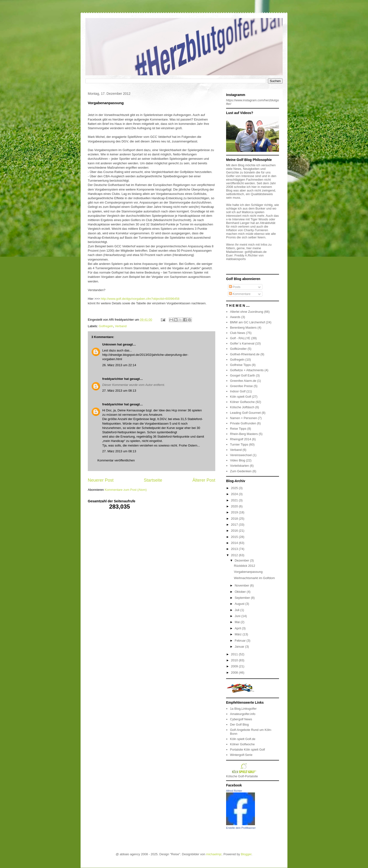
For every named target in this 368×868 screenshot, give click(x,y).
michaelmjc (214, 854)
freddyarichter (113, 379)
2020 (235, 506)
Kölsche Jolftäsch (242, 407)
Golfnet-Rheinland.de (245, 354)
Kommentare (240, 294)
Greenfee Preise (241, 386)
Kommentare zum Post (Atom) (126, 490)
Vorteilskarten (239, 466)
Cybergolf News (241, 719)
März (239, 634)
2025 (235, 488)
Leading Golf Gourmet (245, 413)
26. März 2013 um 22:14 (119, 365)
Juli (238, 610)
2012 (235, 555)
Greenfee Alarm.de (243, 381)
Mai (238, 622)
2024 (235, 494)
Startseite (153, 480)
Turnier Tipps (239, 444)
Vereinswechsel (241, 455)
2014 (235, 543)
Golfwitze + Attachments (247, 370)
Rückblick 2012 (244, 566)
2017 (235, 525)
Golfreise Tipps (240, 365)
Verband (121, 326)
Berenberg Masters (243, 328)
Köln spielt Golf (240, 397)
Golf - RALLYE (240, 338)
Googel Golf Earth (242, 375)
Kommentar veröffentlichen (116, 460)
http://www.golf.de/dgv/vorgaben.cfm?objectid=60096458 (140, 299)
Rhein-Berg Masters (244, 434)
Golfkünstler (238, 349)
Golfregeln (106, 326)
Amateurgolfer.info (243, 714)
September (243, 598)
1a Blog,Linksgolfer (243, 709)
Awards (235, 317)
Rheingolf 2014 (240, 439)
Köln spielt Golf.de (243, 739)
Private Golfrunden (243, 423)
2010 (235, 660)
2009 (235, 666)
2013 (235, 549)
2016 (235, 531)
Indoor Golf (238, 391)
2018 (235, 519)
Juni (238, 616)
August (240, 604)
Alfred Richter (234, 791)
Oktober (241, 592)
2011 (235, 654)
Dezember (242, 560)
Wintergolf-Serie (241, 755)
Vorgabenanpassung (248, 572)
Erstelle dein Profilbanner (241, 828)
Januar (240, 647)
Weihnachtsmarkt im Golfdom (254, 578)
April (238, 628)
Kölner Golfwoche (242, 402)
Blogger (246, 854)
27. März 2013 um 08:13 (119, 391)
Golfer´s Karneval (242, 343)
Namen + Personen (243, 418)
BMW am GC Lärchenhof (247, 322)
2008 (235, 673)
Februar (241, 641)
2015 (235, 537)
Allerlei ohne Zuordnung (247, 312)
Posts (235, 287)
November (242, 585)
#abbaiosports (236, 259)
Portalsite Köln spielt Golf (247, 750)
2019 (235, 512)
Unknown (109, 344)
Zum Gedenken (241, 471)
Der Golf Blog (239, 724)
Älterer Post (204, 480)
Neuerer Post (101, 480)
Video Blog (238, 460)
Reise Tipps (238, 429)
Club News (238, 333)
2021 (235, 500)
